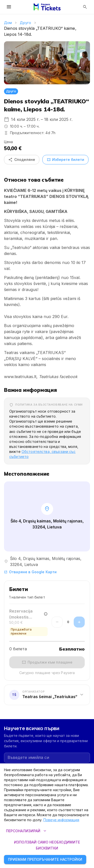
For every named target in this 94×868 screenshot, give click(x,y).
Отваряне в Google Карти (30, 572)
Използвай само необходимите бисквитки (47, 845)
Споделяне (22, 160)
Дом (8, 23)
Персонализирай (26, 831)
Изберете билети (65, 160)
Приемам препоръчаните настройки (45, 860)
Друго (25, 23)
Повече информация (61, 820)
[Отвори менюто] (9, 7)
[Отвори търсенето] (85, 7)
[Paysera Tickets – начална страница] (47, 7)
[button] (47, 695)
